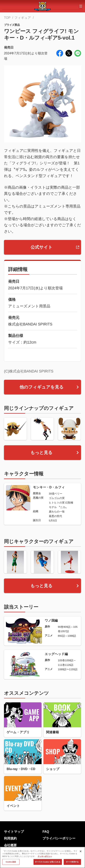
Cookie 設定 (11, 862)
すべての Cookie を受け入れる (48, 862)
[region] (42, 857)
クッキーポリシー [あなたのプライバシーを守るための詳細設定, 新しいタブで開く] (45, 856)
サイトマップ (14, 832)
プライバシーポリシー (59, 838)
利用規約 (10, 838)
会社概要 (10, 845)
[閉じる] (81, 851)
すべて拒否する (72, 862)
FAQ (46, 832)
